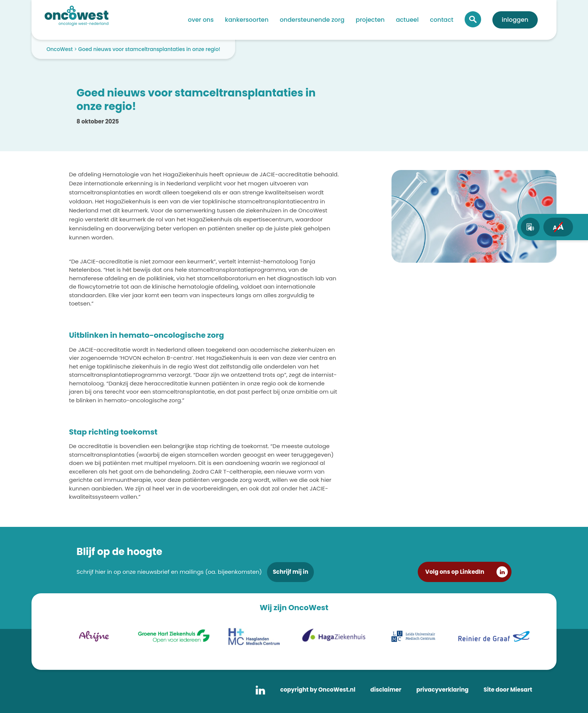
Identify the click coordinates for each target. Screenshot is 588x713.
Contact (442, 20)
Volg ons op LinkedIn (455, 572)
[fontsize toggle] (558, 227)
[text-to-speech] (530, 227)
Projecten (370, 20)
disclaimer (386, 690)
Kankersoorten (247, 20)
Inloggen (515, 20)
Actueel (407, 20)
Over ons (201, 20)
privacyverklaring (442, 690)
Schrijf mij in (290, 572)
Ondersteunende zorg (312, 20)
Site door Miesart (508, 690)
